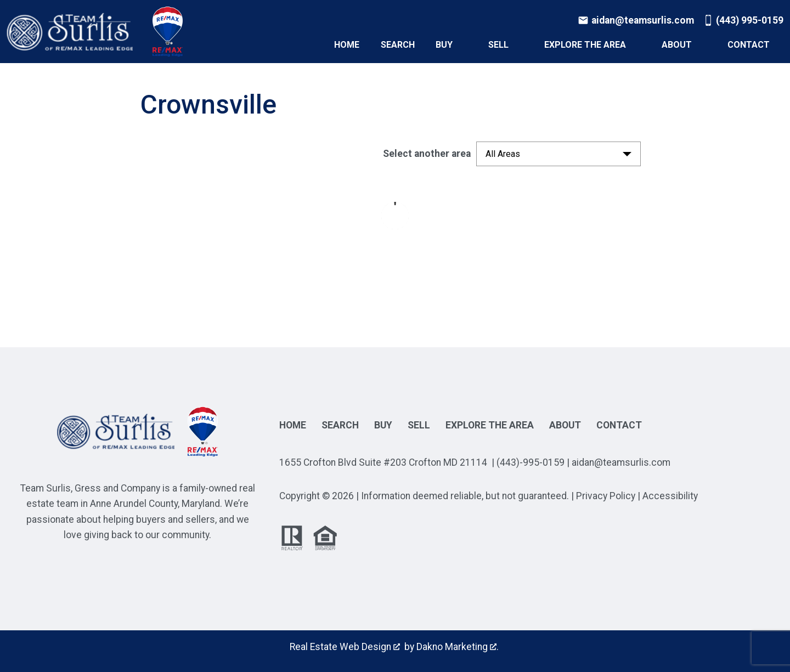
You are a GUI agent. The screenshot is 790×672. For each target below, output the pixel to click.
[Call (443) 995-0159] (743, 20)
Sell (419, 425)
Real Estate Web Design (345, 647)
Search (398, 45)
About (565, 425)
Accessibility (670, 496)
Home (347, 45)
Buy (383, 425)
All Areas (503, 154)
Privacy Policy (606, 496)
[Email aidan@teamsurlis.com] (636, 20)
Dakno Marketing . (458, 647)
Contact (619, 425)
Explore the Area (490, 425)
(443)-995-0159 (531, 462)
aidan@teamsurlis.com (621, 462)
